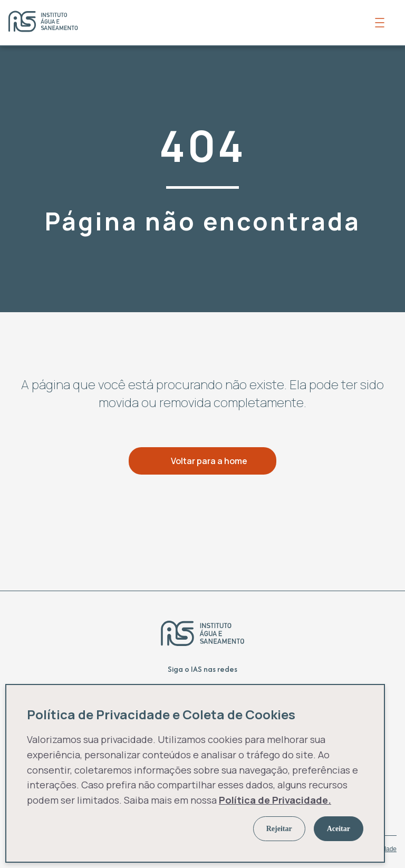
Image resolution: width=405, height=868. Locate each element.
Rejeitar (279, 829)
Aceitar (339, 829)
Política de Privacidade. (275, 800)
